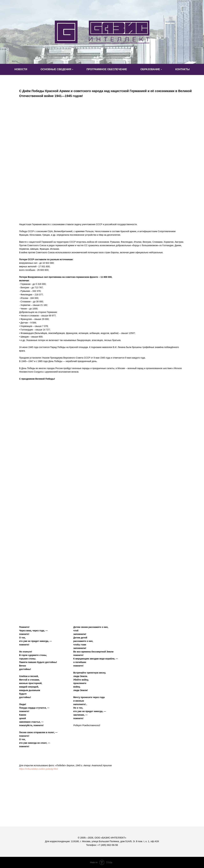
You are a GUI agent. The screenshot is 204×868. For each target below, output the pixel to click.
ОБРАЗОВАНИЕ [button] (150, 69)
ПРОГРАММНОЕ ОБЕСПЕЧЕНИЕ (107, 69)
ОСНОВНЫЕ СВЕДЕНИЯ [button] (56, 69)
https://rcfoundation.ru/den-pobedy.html (38, 769)
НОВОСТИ (21, 69)
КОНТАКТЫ (182, 69)
